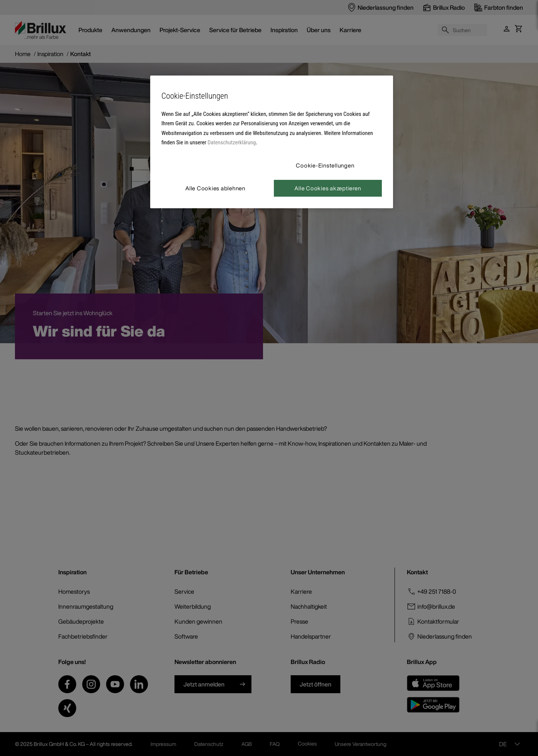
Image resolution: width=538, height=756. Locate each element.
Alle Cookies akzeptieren (328, 188)
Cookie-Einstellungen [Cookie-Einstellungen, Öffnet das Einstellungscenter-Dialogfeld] (325, 165)
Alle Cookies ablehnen (215, 188)
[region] (272, 142)
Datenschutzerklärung (232, 142)
